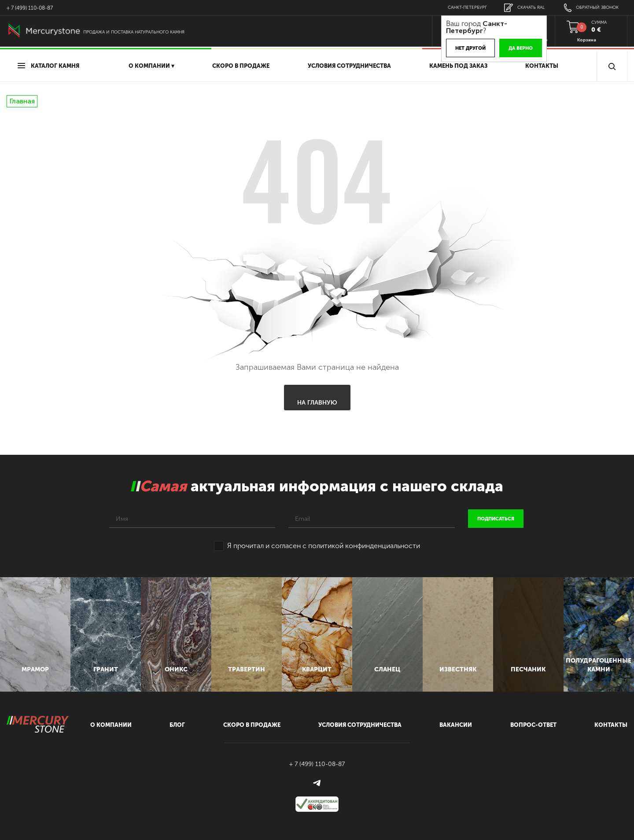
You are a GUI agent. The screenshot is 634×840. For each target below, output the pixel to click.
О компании (111, 725)
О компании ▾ (151, 66)
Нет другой (470, 48)
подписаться (496, 519)
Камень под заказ (458, 66)
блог (177, 725)
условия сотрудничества (349, 66)
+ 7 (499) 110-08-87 (30, 8)
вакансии (456, 725)
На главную (317, 403)
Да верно (521, 48)
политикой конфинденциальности (364, 546)
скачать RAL (524, 8)
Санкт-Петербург (467, 7)
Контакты (542, 66)
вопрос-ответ (533, 725)
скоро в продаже (241, 66)
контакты (611, 725)
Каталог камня (48, 66)
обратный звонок (591, 8)
